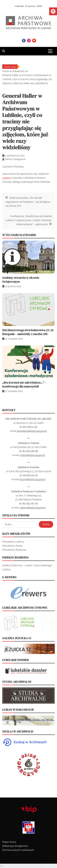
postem (6, 177)
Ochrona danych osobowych (18, 850)
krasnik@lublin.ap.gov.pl (32, 479)
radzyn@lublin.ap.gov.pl (33, 507)
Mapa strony (9, 842)
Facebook (24, 41)
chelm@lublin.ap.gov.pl (32, 455)
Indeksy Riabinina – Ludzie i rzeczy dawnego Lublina (27, 567)
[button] (53, 11)
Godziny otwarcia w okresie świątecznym (21, 280)
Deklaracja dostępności (15, 846)
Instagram (29, 41)
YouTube (34, 41)
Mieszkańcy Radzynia (14, 549)
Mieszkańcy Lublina (13, 541)
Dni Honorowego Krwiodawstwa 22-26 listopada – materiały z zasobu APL (28, 332)
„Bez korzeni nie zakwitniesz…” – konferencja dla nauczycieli (24, 384)
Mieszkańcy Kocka (12, 545)
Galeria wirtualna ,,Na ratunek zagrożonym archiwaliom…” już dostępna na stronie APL (28, 202)
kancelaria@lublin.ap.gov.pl (32, 431)
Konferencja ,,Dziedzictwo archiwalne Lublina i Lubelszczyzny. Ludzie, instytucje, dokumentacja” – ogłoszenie (29, 220)
